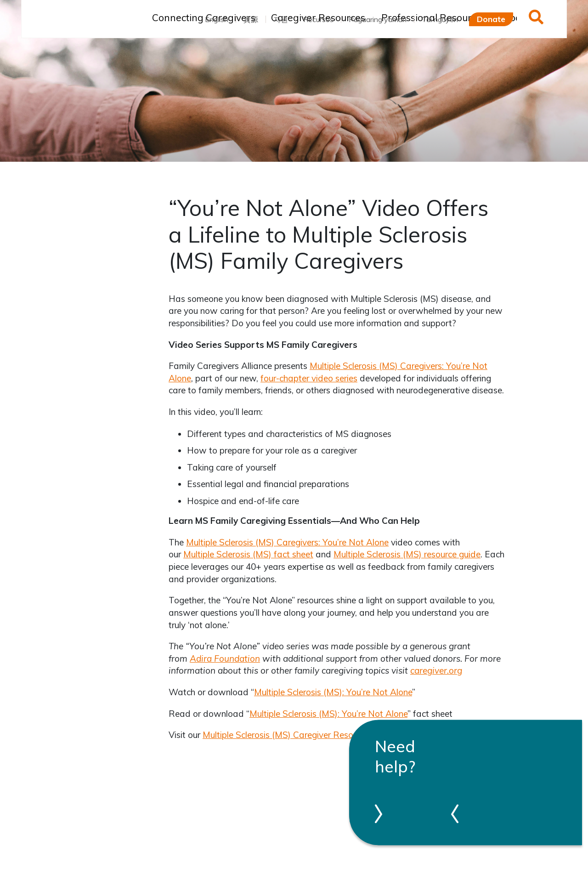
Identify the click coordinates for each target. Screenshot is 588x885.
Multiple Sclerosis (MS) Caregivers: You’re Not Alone (287, 542)
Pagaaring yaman (378, 19)
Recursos (318, 19)
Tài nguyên (440, 19)
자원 (281, 19)
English (217, 19)
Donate (491, 19)
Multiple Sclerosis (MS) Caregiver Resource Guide (299, 735)
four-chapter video (298, 378)
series (346, 378)
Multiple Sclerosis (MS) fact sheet (248, 554)
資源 (251, 19)
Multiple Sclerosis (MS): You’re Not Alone (333, 692)
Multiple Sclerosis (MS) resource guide (407, 554)
